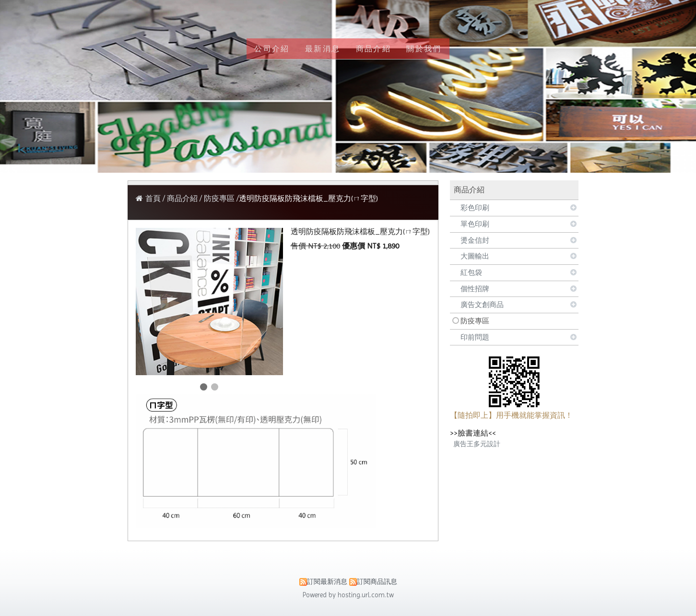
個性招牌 (475, 289)
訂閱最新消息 (327, 581)
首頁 (153, 198)
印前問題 (475, 337)
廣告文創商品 (482, 305)
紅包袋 (471, 272)
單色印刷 (475, 224)
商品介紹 (183, 198)
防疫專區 (475, 321)
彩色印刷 (475, 208)
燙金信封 (475, 240)
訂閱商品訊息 (377, 581)
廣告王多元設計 (477, 444)
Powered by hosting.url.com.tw (348, 595)
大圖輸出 (475, 256)
